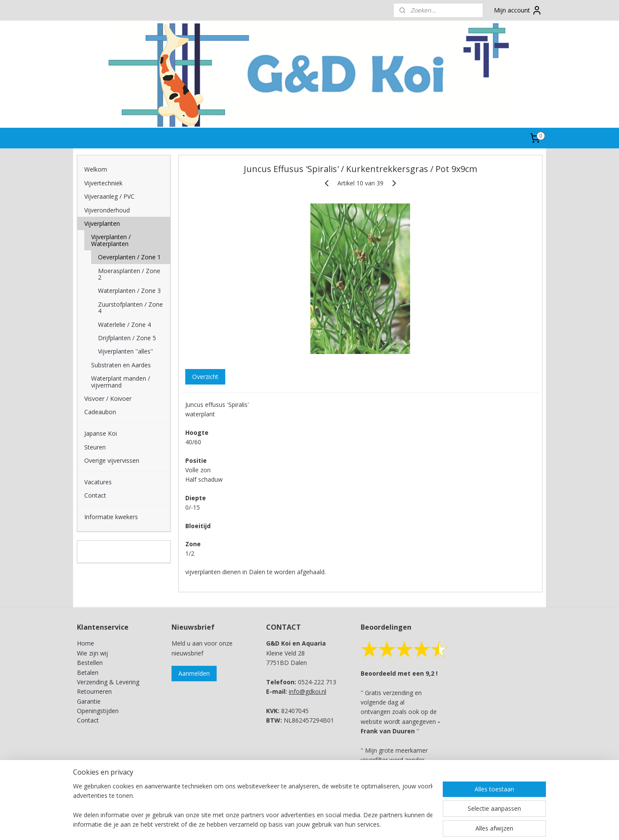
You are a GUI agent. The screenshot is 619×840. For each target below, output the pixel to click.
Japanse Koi (101, 433)
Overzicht (205, 377)
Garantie (89, 701)
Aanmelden (194, 673)
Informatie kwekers (111, 517)
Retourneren (94, 691)
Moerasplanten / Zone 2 (129, 274)
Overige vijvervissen (112, 460)
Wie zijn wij (92, 653)
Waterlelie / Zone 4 (124, 325)
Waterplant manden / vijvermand (121, 382)
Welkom (96, 169)
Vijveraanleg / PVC (109, 196)
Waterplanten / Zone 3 (129, 291)
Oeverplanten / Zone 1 (129, 257)
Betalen (88, 672)
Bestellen (90, 663)
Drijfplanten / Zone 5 (127, 338)
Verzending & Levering (108, 682)
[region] (253, 806)
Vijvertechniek (103, 183)
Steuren (95, 447)
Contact (95, 495)
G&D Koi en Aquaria (115, 551)
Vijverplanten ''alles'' (126, 351)
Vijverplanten (102, 223)
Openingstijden (98, 711)
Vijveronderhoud (107, 210)
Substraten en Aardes (121, 365)
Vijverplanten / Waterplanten (111, 240)
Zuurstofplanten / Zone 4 (130, 308)
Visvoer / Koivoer (108, 398)
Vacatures (98, 482)
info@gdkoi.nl (308, 691)
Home (86, 643)
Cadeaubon (100, 412)
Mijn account (518, 10)
